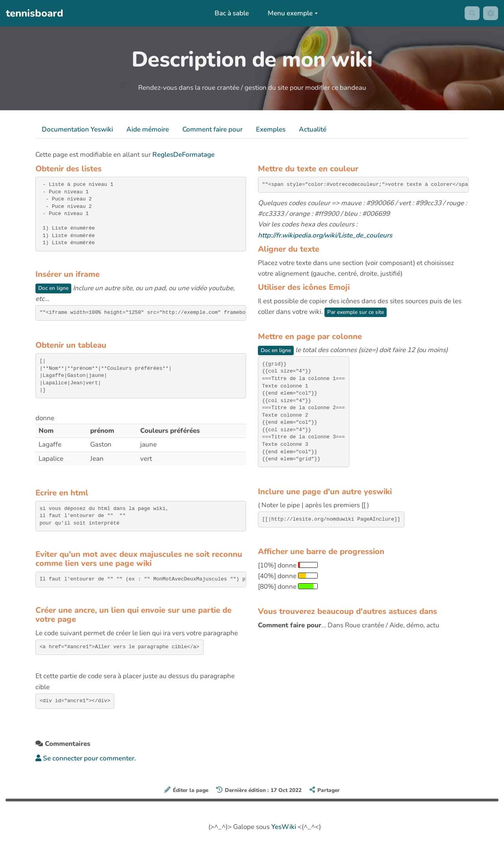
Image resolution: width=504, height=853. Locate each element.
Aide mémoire (148, 129)
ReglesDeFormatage (183, 155)
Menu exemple (291, 13)
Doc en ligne (55, 288)
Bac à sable (230, 13)
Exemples (271, 129)
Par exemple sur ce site (359, 312)
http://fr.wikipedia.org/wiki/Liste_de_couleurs (325, 235)
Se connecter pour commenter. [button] (86, 759)
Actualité (313, 129)
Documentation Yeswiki (77, 129)
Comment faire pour (212, 129)
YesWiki (284, 827)
